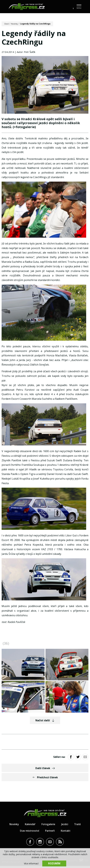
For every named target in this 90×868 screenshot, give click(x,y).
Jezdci (65, 826)
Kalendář (30, 826)
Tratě (78, 826)
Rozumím (54, 863)
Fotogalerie (49, 826)
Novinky (15, 24)
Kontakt (67, 833)
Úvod (7, 24)
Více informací (31, 863)
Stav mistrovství (29, 833)
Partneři (50, 833)
